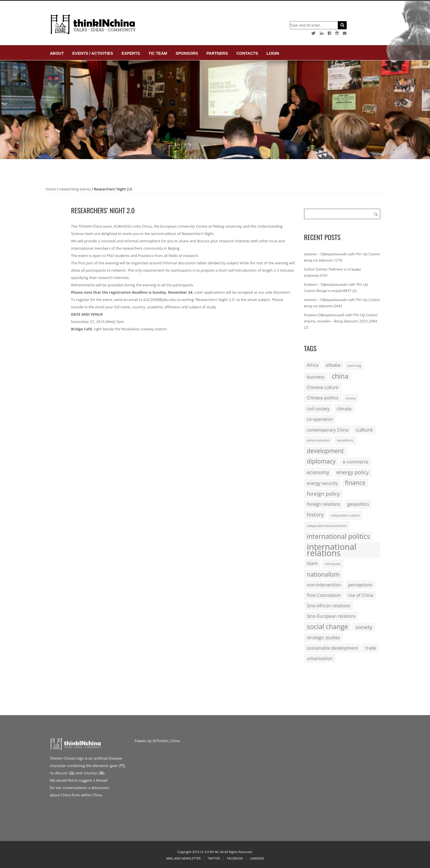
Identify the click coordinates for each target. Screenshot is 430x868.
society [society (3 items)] (364, 627)
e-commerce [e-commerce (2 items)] (355, 462)
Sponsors (187, 53)
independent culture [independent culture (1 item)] (345, 515)
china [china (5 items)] (340, 376)
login (273, 53)
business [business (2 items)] (316, 377)
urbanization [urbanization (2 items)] (320, 658)
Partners (217, 53)
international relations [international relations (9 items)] (332, 550)
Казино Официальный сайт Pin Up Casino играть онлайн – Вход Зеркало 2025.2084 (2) (341, 321)
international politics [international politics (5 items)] (339, 536)
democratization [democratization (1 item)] (318, 440)
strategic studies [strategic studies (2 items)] (323, 638)
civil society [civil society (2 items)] (318, 409)
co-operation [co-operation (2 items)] (320, 419)
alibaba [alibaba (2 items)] (333, 365)
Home (51, 189)
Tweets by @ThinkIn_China (157, 741)
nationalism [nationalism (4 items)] (323, 574)
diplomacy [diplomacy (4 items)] (321, 461)
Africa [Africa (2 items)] (313, 365)
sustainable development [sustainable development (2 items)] (332, 648)
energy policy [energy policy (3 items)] (353, 472)
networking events (75, 189)
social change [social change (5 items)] (328, 627)
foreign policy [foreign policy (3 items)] (323, 494)
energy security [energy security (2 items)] (322, 483)
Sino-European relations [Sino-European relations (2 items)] (331, 616)
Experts (131, 53)
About (57, 53)
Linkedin (257, 858)
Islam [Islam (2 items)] (312, 563)
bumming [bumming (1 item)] (354, 366)
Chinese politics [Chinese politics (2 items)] (323, 398)
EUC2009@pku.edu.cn (162, 300)
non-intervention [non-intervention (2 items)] (324, 585)
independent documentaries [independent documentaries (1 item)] (327, 526)
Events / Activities (93, 53)
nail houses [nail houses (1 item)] (333, 564)
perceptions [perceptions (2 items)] (360, 585)
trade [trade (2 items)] (371, 648)
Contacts (247, 53)
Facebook (235, 858)
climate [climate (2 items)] (344, 409)
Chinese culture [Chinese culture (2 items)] (323, 387)
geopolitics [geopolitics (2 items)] (358, 504)
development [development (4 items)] (325, 451)
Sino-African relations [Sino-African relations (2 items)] (329, 606)
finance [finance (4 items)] (355, 483)
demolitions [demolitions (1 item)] (345, 440)
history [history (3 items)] (315, 514)
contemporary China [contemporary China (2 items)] (328, 430)
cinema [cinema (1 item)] (351, 398)
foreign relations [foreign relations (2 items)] (324, 504)
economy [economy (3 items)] (318, 472)
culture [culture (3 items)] (364, 429)
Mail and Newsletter (184, 858)
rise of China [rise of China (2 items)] (361, 595)
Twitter (214, 858)
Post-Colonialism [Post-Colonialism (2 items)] (324, 595)
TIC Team (158, 53)
